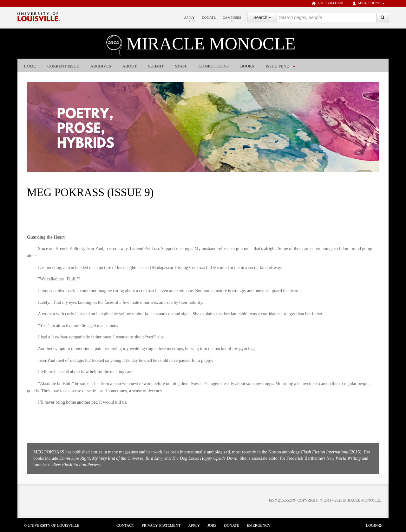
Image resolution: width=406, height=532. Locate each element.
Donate (209, 17)
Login (374, 526)
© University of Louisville (52, 525)
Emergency (259, 525)
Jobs (212, 525)
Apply (189, 19)
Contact (125, 525)
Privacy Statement (161, 525)
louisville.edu (328, 3)
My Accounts (368, 3)
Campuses (232, 19)
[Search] (383, 17)
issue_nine (277, 66)
